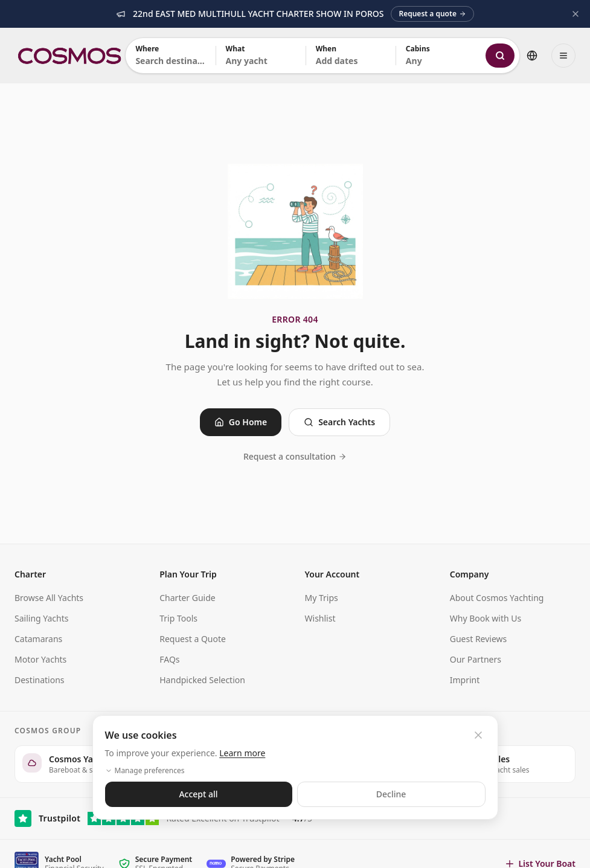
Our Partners (476, 659)
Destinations (40, 680)
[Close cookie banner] (478, 735)
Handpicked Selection (202, 680)
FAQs (169, 659)
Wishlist (320, 618)
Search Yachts (339, 422)
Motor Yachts (40, 659)
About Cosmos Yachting (497, 598)
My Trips (322, 598)
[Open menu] (563, 56)
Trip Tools (178, 618)
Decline (391, 794)
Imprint (465, 680)
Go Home (241, 422)
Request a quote (432, 14)
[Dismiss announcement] (576, 14)
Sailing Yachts (42, 618)
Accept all (198, 794)
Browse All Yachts (49, 598)
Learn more (242, 753)
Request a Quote (193, 639)
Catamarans (38, 639)
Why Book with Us (486, 618)
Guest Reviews (479, 639)
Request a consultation (295, 456)
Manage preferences (145, 771)
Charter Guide (187, 598)
